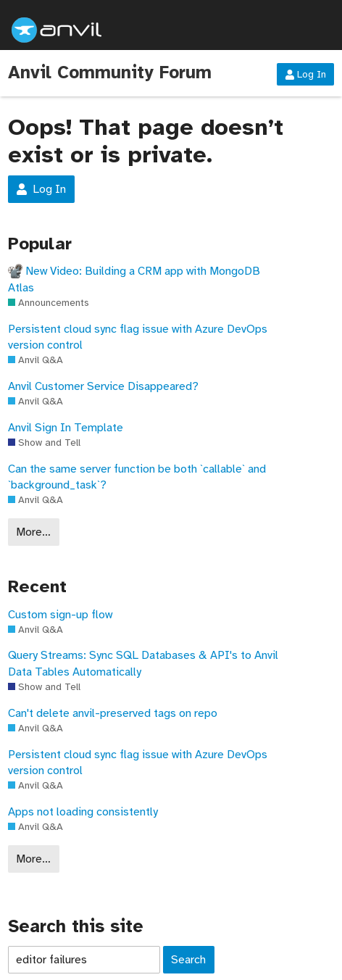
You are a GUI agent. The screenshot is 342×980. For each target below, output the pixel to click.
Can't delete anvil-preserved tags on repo (113, 713)
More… (33, 532)
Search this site (76, 927)
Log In (305, 74)
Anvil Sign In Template (66, 428)
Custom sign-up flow (60, 615)
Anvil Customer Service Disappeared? (103, 386)
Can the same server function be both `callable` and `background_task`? (137, 477)
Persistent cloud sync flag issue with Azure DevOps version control (138, 337)
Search (188, 960)
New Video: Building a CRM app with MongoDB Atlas (134, 279)
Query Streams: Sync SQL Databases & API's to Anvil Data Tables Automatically (143, 663)
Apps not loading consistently (83, 812)
